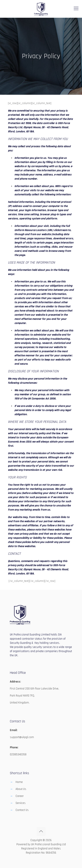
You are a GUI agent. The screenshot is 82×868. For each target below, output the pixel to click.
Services (21, 803)
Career (20, 796)
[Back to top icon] (41, 831)
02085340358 (18, 754)
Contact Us (22, 810)
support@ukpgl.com (22, 737)
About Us (21, 789)
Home (19, 782)
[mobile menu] (76, 9)
